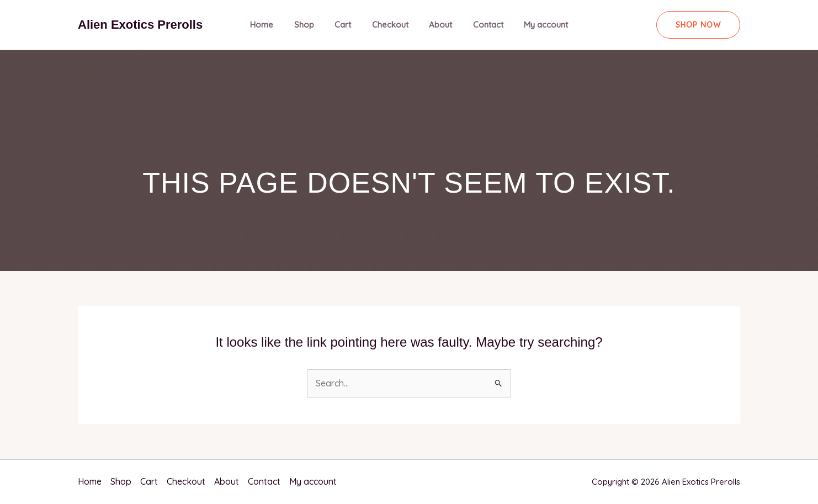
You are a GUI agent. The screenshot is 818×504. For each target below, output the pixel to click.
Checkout (390, 25)
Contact (480, 25)
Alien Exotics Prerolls (140, 25)
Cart (347, 25)
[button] (698, 25)
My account (534, 25)
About (437, 25)
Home (274, 25)
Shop (312, 25)
